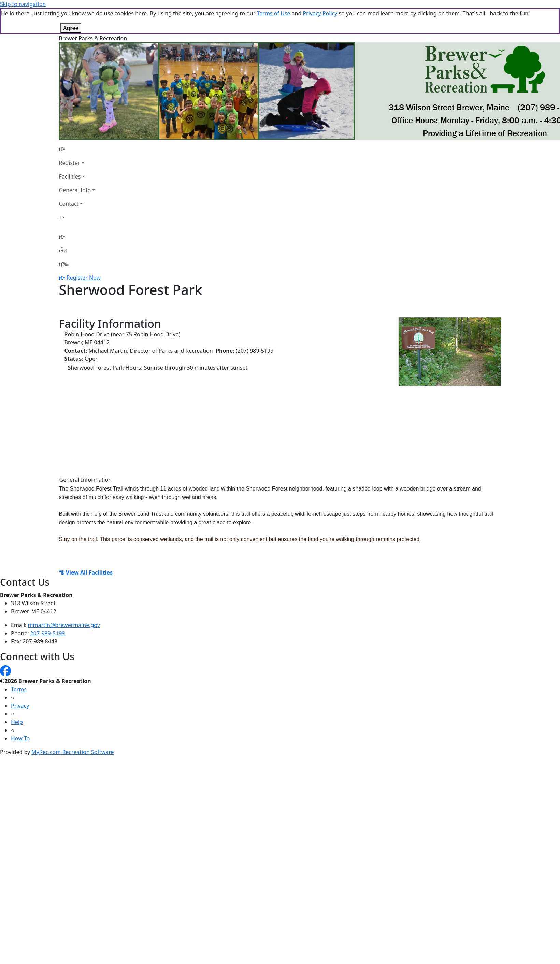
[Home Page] (77, 149)
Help (17, 722)
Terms (19, 689)
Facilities (70, 176)
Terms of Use (273, 13)
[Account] (77, 217)
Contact (69, 204)
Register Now (84, 278)
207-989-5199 (48, 633)
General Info (75, 190)
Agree (71, 28)
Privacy (20, 706)
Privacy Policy (320, 13)
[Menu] (64, 264)
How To (20, 738)
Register (70, 163)
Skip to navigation (23, 4)
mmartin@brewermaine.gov (64, 625)
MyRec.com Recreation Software (73, 752)
